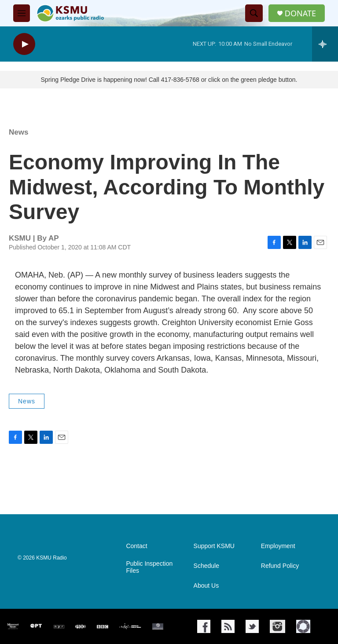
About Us (206, 586)
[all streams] (325, 44)
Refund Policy (280, 566)
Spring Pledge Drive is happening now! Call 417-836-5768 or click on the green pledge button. (169, 80)
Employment (278, 546)
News (18, 132)
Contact (136, 546)
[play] (24, 44)
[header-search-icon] (254, 13)
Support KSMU (214, 546)
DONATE (300, 13)
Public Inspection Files (149, 567)
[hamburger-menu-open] (22, 13)
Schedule (206, 566)
